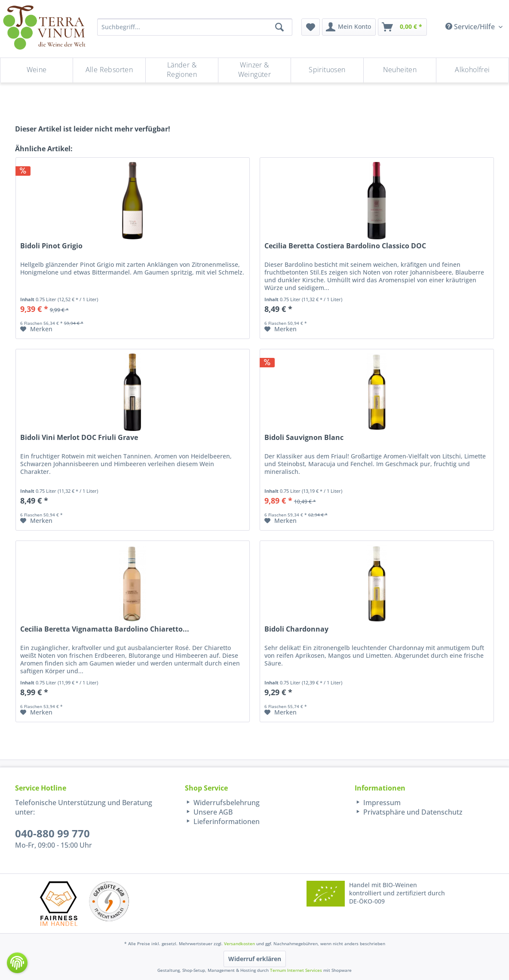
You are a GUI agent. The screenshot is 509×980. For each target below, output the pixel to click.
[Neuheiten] (400, 70)
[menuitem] (311, 27)
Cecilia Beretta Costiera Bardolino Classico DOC (345, 246)
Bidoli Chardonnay (296, 629)
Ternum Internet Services (296, 970)
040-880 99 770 (52, 833)
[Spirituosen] (327, 70)
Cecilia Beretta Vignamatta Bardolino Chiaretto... (105, 629)
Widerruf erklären (255, 959)
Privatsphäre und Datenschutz (412, 812)
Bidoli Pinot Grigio (51, 246)
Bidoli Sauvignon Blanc (304, 438)
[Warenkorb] (402, 27)
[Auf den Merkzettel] (36, 329)
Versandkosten (239, 943)
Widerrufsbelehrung (226, 803)
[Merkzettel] (311, 27)
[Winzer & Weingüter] (254, 70)
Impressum (381, 803)
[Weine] (37, 70)
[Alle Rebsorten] (109, 70)
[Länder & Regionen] (182, 70)
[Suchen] (279, 27)
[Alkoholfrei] (472, 70)
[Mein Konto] (349, 27)
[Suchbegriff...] (195, 27)
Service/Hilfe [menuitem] (471, 27)
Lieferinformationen (226, 821)
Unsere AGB (212, 812)
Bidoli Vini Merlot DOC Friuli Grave (79, 438)
